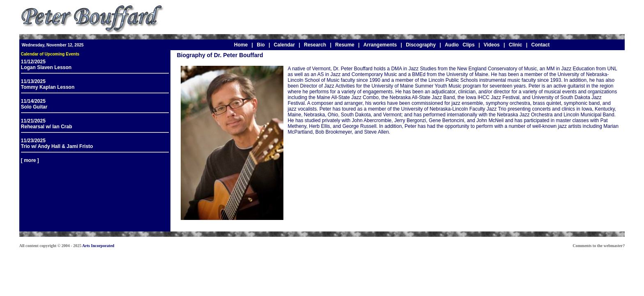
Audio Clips (460, 45)
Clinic (516, 45)
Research (315, 45)
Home (241, 45)
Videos (492, 45)
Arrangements (380, 45)
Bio (261, 45)
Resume (345, 45)
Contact (540, 45)
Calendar (284, 45)
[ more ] (30, 160)
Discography (421, 45)
